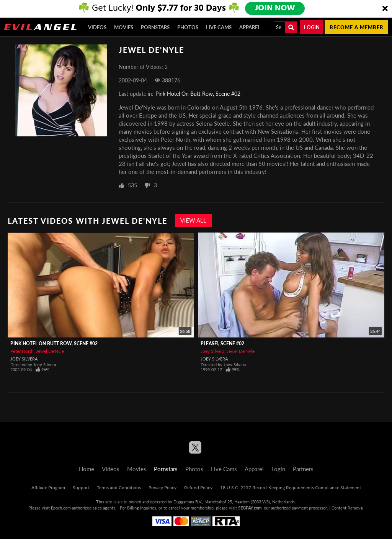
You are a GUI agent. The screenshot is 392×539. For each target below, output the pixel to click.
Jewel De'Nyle (50, 351)
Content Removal (348, 508)
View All (193, 220)
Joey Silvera (24, 359)
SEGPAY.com (250, 508)
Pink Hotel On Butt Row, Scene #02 (198, 94)
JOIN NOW (275, 8)
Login (312, 27)
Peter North (22, 351)
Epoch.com (61, 508)
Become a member (356, 27)
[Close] (385, 9)
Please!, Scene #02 (222, 343)
